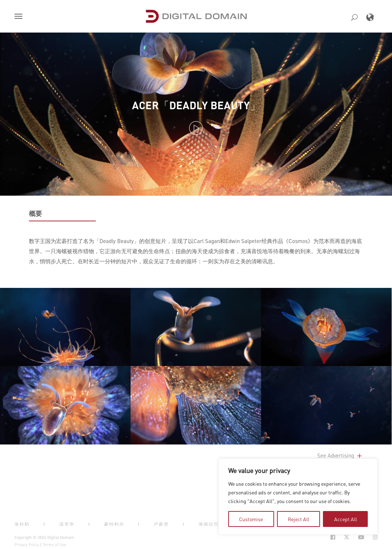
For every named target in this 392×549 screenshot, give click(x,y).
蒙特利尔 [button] (114, 524)
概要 (35, 213)
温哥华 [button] (67, 524)
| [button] (44, 524)
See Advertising (340, 455)
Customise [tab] (251, 519)
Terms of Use (54, 545)
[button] (20, 17)
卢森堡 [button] (161, 524)
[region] (298, 497)
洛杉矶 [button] (22, 524)
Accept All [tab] (346, 519)
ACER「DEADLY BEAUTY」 (196, 105)
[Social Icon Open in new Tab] (333, 537)
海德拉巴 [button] (209, 524)
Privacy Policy (27, 545)
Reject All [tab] (299, 519)
